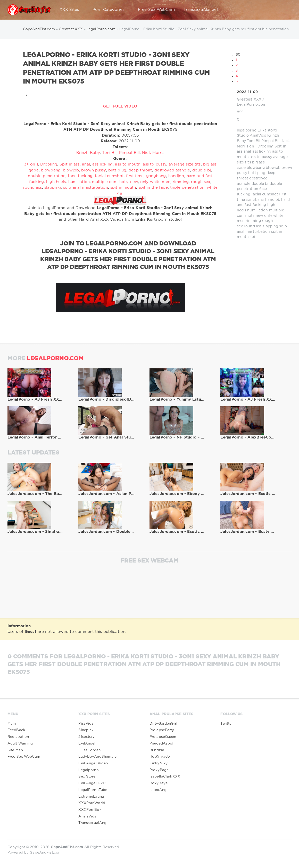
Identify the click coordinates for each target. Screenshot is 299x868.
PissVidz (86, 724)
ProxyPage (159, 770)
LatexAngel (160, 790)
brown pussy (93, 170)
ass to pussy (261, 157)
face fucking (80, 176)
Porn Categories (111, 10)
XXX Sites (72, 10)
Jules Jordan (89, 750)
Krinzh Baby (88, 153)
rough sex (201, 182)
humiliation (258, 210)
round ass (253, 226)
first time (135, 176)
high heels (56, 182)
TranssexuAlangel (201, 10)
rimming (253, 221)
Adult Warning (20, 743)
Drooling (265, 146)
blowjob (273, 168)
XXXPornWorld (92, 803)
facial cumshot (265, 194)
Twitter (227, 724)
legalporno (247, 130)
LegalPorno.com (252, 105)
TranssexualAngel (94, 823)
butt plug (257, 173)
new (259, 216)
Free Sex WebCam (156, 10)
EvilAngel (87, 743)
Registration (18, 737)
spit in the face (153, 188)
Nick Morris (153, 153)
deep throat (140, 170)
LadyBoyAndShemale (97, 757)
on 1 (253, 146)
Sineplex (86, 730)
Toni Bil (254, 141)
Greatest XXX (249, 100)
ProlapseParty (162, 730)
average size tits (185, 164)
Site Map (15, 750)
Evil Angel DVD (92, 783)
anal (247, 152)
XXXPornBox (90, 810)
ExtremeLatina (91, 797)
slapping (270, 226)
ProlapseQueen (163, 737)
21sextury (86, 737)
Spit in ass (69, 164)
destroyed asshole (172, 170)
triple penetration (187, 188)
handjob (273, 200)
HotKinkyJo (160, 757)
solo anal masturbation (86, 188)
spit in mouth (123, 188)
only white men (155, 182)
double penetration (47, 176)
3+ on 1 (31, 164)
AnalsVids (87, 816)
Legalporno (88, 770)
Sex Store (87, 776)
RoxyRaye (159, 783)
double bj (260, 184)
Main (12, 724)
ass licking (262, 152)
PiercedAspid (161, 743)
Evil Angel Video (93, 763)
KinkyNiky (159, 763)
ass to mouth (128, 164)
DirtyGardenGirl (163, 724)
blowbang (256, 168)
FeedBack (16, 730)
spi (252, 237)
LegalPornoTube (93, 790)
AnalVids (258, 136)
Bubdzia (157, 750)
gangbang (255, 200)
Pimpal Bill (271, 141)
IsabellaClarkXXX (165, 776)
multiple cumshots (110, 182)
